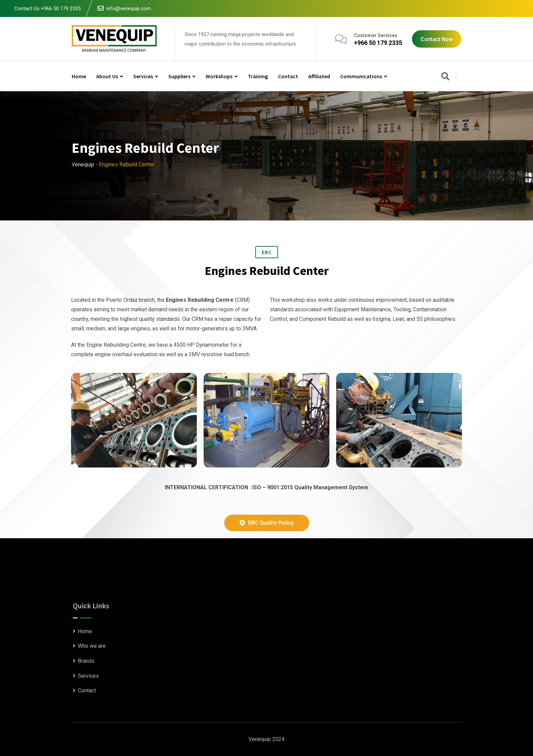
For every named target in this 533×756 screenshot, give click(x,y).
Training (258, 76)
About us (107, 76)
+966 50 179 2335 (378, 43)
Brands (86, 661)
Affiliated (319, 76)
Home (79, 76)
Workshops (219, 76)
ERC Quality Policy (267, 523)
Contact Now (437, 39)
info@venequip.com (129, 9)
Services (143, 76)
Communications (361, 76)
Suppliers (179, 76)
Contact (288, 76)
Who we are (92, 646)
